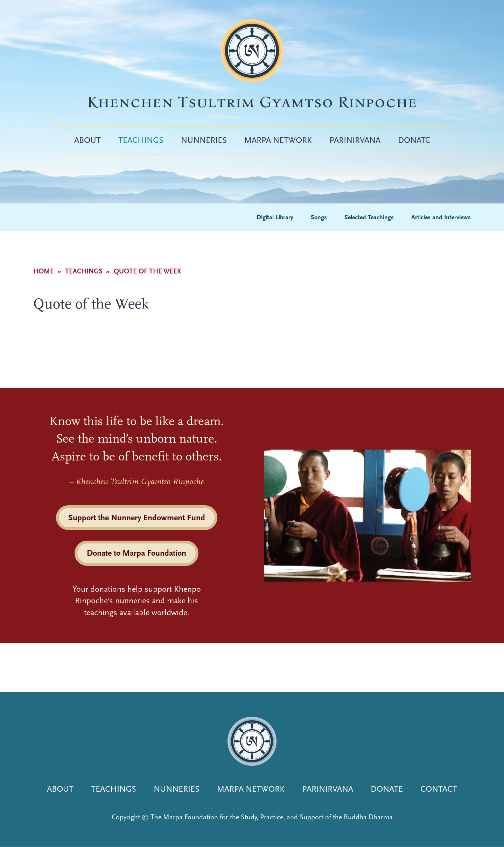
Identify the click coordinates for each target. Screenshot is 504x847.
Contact (439, 789)
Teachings (141, 140)
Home (44, 271)
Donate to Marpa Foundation (136, 553)
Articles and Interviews (441, 217)
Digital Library (275, 217)
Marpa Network (278, 140)
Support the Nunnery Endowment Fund (137, 518)
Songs (319, 217)
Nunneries (204, 140)
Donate (414, 140)
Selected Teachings (369, 217)
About (87, 140)
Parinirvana (355, 140)
